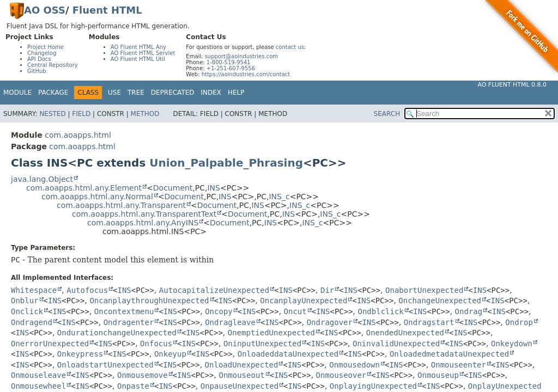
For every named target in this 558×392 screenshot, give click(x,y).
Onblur (25, 301)
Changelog (42, 53)
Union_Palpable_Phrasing (226, 163)
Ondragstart (429, 322)
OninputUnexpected (262, 344)
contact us (290, 47)
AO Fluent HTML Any (138, 47)
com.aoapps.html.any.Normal (97, 197)
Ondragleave (230, 322)
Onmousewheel (38, 386)
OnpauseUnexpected (239, 386)
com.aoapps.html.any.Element (84, 188)
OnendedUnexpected (405, 333)
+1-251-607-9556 (231, 68)
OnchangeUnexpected (440, 301)
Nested (52, 114)
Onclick (27, 311)
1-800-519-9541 (229, 62)
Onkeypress (80, 354)
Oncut (295, 311)
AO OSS (45, 10)
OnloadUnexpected (242, 365)
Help (236, 93)
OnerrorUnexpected (50, 344)
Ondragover (330, 322)
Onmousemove (142, 375)
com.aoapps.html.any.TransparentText (144, 214)
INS (214, 188)
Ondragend (32, 322)
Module (17, 93)
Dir (327, 290)
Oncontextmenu (124, 311)
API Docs (39, 59)
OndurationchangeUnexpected (117, 333)
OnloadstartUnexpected (105, 365)
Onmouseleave (38, 375)
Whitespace (34, 290)
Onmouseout (241, 375)
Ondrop (519, 322)
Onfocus (156, 344)
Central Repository (53, 65)
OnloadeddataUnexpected (288, 354)
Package (53, 93)
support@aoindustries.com (241, 56)
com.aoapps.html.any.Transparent (121, 205)
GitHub (37, 71)
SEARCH (387, 114)
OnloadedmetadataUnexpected (449, 354)
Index (211, 93)
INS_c (279, 197)
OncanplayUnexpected (304, 301)
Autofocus (87, 290)
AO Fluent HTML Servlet (143, 53)
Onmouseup (438, 375)
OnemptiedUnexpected (271, 333)
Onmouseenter (459, 365)
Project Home (46, 47)
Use (114, 93)
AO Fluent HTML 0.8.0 (512, 85)
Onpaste (133, 386)
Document (173, 188)
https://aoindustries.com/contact (246, 74)
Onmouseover (341, 375)
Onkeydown (512, 344)
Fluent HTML (107, 10)
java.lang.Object (42, 179)
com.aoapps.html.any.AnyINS (143, 223)
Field (81, 114)
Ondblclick (381, 311)
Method (145, 114)
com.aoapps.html (78, 135)
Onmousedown (354, 365)
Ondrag (469, 311)
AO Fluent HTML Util (138, 59)
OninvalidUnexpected (396, 344)
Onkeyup (170, 354)
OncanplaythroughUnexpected (149, 301)
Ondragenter (129, 322)
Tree (136, 93)
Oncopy (219, 311)
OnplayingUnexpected (373, 386)
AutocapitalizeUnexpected (214, 290)
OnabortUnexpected (424, 290)
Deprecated (173, 93)
